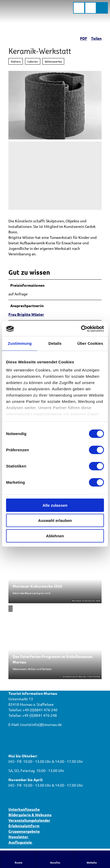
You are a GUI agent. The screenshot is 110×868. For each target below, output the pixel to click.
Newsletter (19, 837)
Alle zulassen (55, 505)
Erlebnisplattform (24, 826)
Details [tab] (55, 343)
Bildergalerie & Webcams (30, 815)
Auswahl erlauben (55, 520)
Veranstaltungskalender (29, 820)
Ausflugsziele (21, 842)
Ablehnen (55, 536)
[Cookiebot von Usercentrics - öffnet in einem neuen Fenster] (81, 329)
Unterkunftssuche (24, 809)
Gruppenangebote (24, 831)
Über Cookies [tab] (90, 343)
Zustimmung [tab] (20, 343)
